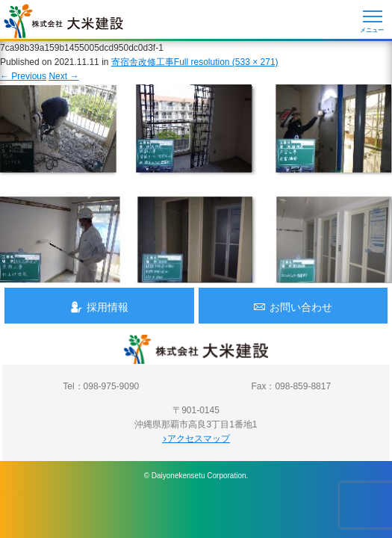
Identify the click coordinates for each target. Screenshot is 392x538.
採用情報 (99, 307)
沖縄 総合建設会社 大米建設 (63, 21)
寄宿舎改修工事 (143, 62)
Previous (23, 76)
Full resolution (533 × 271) (226, 62)
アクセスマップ (196, 439)
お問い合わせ (293, 307)
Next (63, 76)
